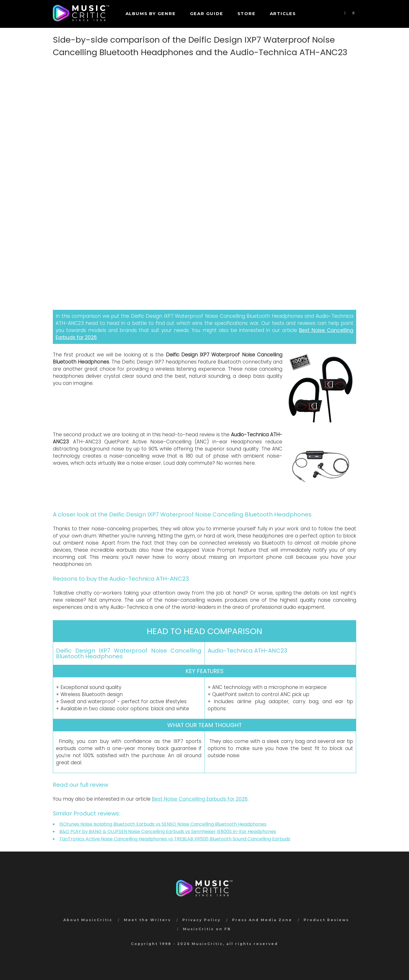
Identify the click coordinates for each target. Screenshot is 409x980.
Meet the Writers (147, 920)
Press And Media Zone (262, 920)
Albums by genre (151, 14)
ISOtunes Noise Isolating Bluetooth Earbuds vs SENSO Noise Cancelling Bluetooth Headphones (163, 824)
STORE (247, 14)
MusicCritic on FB (207, 929)
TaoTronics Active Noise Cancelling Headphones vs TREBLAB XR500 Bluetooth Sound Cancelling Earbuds (175, 839)
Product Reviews (326, 920)
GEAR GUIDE (207, 14)
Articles (283, 14)
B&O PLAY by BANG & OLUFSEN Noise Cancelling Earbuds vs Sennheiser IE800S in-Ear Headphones (168, 831)
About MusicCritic (88, 920)
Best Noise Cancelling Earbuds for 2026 (200, 799)
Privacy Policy (202, 920)
